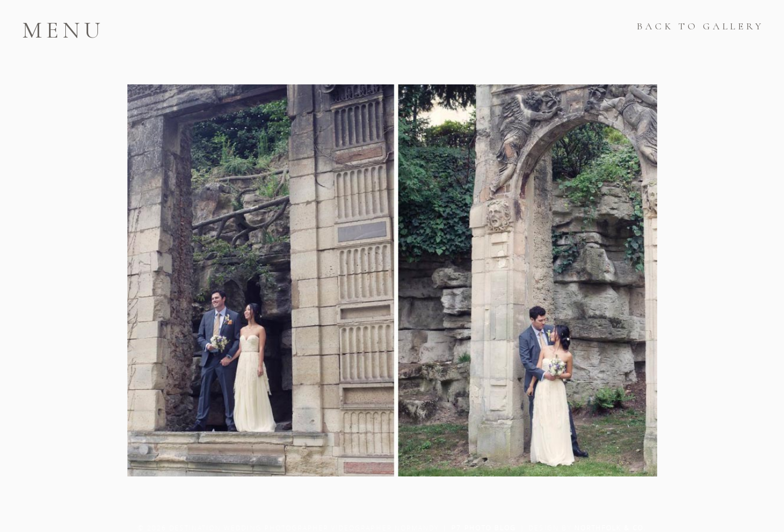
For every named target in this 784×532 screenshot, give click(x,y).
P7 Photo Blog (484, 528)
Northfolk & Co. (611, 528)
